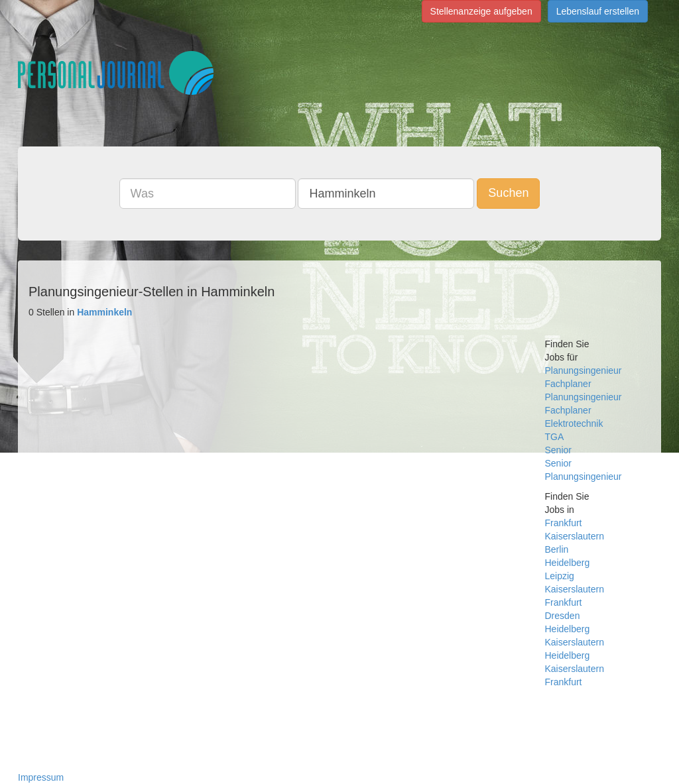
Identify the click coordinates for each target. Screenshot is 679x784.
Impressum (41, 777)
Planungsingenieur (584, 370)
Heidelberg (568, 563)
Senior (558, 450)
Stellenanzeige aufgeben (481, 11)
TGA (555, 437)
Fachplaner (568, 384)
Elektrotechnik (574, 423)
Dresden (563, 616)
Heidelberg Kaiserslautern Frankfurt (575, 669)
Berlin (557, 549)
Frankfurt (564, 523)
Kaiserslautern (575, 536)
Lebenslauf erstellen (598, 11)
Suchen (508, 193)
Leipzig (560, 576)
